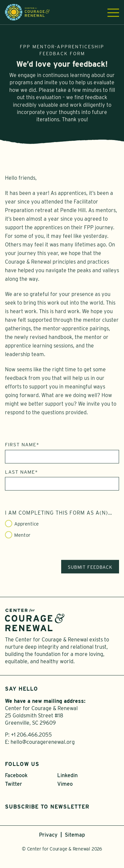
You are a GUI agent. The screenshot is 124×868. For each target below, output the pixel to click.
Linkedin (67, 775)
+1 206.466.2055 (31, 735)
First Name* (22, 447)
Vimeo (65, 784)
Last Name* (21, 475)
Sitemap (75, 835)
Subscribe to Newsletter (47, 807)
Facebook (16, 775)
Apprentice (26, 527)
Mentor (22, 538)
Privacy (48, 835)
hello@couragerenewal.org (43, 742)
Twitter (14, 784)
